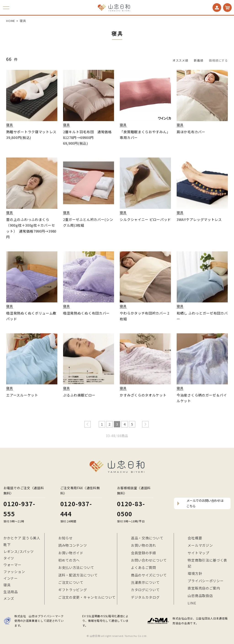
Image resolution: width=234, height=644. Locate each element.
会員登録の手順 (144, 553)
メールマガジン (200, 545)
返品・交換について (147, 538)
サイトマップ (198, 553)
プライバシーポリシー (206, 581)
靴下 (7, 545)
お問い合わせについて (149, 560)
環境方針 (195, 573)
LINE (192, 603)
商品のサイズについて (149, 575)
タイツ (9, 558)
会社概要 (195, 538)
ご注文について (71, 582)
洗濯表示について (145, 582)
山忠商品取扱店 (200, 596)
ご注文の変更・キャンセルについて (87, 597)
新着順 (198, 60)
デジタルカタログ (145, 597)
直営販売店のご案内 (204, 588)
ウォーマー (12, 565)
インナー (11, 578)
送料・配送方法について (78, 575)
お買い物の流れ (144, 545)
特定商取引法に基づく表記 (207, 563)
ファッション (14, 572)
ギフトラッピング (73, 590)
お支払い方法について (76, 567)
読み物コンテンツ (73, 545)
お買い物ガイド (71, 553)
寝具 (23, 21)
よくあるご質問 (144, 567)
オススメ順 (180, 60)
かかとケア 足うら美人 (22, 538)
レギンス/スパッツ (19, 551)
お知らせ (65, 538)
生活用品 (11, 592)
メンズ (9, 598)
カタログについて (145, 590)
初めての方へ (69, 560)
